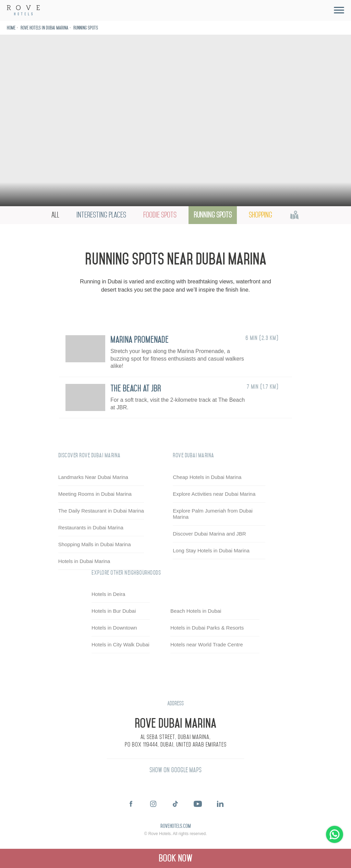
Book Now (176, 858)
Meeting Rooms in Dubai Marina (95, 494)
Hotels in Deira (108, 594)
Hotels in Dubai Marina (84, 561)
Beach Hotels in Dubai (196, 611)
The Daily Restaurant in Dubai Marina (101, 511)
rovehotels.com (175, 826)
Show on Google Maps (175, 770)
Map (294, 215)
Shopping (261, 215)
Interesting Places (101, 215)
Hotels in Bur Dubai (114, 611)
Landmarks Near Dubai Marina (93, 477)
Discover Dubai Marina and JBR (209, 534)
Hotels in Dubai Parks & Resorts (207, 628)
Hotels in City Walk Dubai (120, 645)
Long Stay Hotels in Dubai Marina (211, 550)
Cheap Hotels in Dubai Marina (207, 477)
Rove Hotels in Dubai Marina (44, 28)
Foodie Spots (160, 215)
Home (11, 28)
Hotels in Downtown (114, 628)
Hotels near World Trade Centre (207, 645)
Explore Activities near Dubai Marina (214, 494)
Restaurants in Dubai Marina (91, 527)
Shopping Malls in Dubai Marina (95, 544)
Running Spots (86, 28)
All (55, 215)
